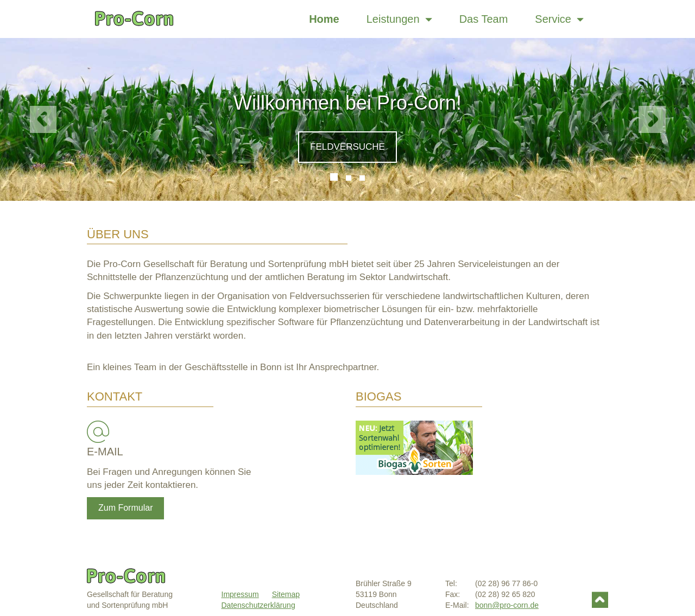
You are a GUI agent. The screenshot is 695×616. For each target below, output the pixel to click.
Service (559, 19)
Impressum (240, 594)
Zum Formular (125, 508)
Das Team (484, 19)
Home (324, 19)
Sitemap (286, 594)
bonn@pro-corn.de (507, 605)
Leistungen (399, 19)
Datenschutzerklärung (258, 605)
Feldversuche (347, 147)
